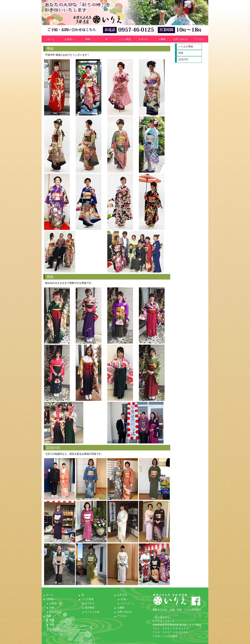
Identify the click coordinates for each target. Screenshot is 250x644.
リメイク (126, 603)
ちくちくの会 (92, 612)
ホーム (51, 39)
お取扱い (69, 39)
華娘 (88, 39)
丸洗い (124, 599)
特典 (52, 608)
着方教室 (90, 608)
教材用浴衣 (56, 612)
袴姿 (181, 53)
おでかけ (90, 603)
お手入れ (143, 39)
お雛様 (162, 39)
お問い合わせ (180, 39)
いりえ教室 (125, 39)
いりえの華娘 (186, 47)
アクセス (199, 39)
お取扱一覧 (56, 603)
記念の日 (183, 59)
